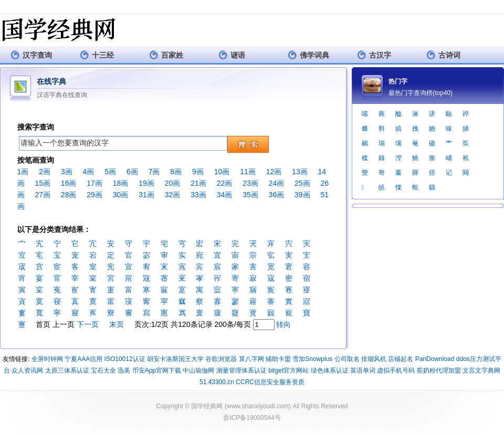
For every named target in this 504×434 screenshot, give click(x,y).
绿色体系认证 (330, 371)
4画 (89, 172)
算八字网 (251, 359)
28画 (69, 195)
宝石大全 (103, 371)
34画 (225, 195)
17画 (94, 183)
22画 (225, 183)
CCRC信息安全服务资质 (270, 382)
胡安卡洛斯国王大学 (175, 359)
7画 (154, 172)
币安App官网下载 (157, 371)
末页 (117, 324)
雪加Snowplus (312, 359)
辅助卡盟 (278, 359)
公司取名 (347, 359)
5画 (110, 172)
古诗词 (443, 55)
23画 (250, 183)
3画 (67, 172)
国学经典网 (207, 406)
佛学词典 (308, 55)
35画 (250, 195)
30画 (121, 195)
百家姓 (166, 55)
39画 (302, 195)
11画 (248, 172)
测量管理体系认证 (241, 371)
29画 (94, 195)
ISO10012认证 (125, 359)
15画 (43, 183)
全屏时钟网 (47, 359)
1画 (23, 172)
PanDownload (435, 359)
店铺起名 (401, 359)
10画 (222, 172)
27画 (43, 195)
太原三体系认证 (67, 371)
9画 (198, 172)
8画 (176, 172)
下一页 (88, 324)
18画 (121, 183)
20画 (173, 183)
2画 (45, 172)
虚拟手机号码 (396, 371)
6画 (132, 172)
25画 (302, 183)
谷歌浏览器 (221, 359)
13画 (300, 172)
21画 (198, 183)
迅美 (124, 371)
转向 (283, 324)
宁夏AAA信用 (83, 359)
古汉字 (374, 55)
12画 (274, 172)
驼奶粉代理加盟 (439, 371)
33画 (198, 195)
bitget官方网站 (288, 371)
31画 (146, 195)
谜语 (232, 55)
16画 (69, 183)
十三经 (97, 55)
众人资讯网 (27, 371)
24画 (277, 183)
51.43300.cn (217, 382)
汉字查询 (31, 55)
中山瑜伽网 (198, 371)
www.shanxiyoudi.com (258, 406)
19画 (146, 183)
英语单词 (363, 371)
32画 (173, 195)
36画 (277, 195)
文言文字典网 (481, 371)
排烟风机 (374, 359)
